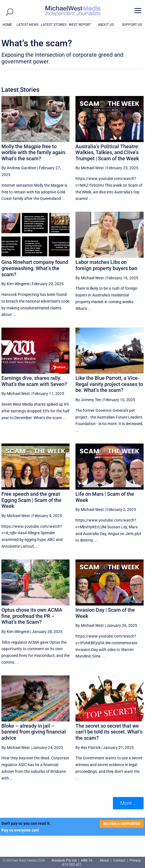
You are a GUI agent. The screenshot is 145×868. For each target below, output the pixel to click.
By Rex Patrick (88, 748)
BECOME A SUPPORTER (122, 824)
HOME (7, 25)
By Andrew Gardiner (19, 168)
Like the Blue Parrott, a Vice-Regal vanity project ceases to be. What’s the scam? (109, 384)
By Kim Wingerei (15, 284)
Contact (119, 860)
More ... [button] (128, 803)
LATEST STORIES (54, 25)
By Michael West (90, 168)
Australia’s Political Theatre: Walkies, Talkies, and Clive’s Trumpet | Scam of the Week (107, 152)
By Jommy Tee (88, 400)
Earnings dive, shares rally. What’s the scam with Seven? (34, 381)
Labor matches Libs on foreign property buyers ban (106, 265)
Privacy (135, 860)
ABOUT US (106, 25)
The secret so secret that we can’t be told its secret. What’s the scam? (109, 732)
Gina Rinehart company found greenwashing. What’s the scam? (35, 268)
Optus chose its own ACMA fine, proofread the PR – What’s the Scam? (32, 616)
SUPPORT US (132, 25)
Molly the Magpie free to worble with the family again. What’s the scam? (34, 152)
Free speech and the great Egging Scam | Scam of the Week (31, 500)
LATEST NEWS (28, 25)
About (105, 860)
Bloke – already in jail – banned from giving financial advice (34, 732)
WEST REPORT (80, 25)
